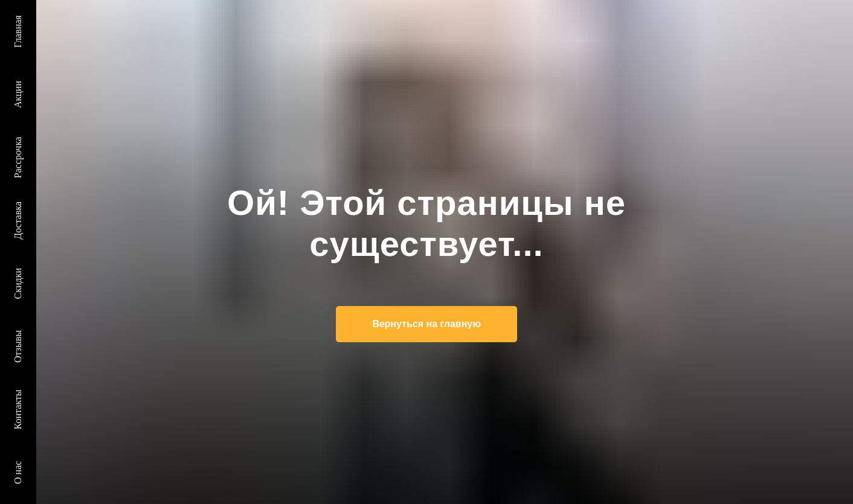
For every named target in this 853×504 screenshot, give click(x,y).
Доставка (18, 221)
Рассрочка (18, 158)
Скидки (18, 283)
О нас (18, 473)
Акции (18, 94)
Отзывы (18, 346)
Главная (18, 31)
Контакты (18, 409)
